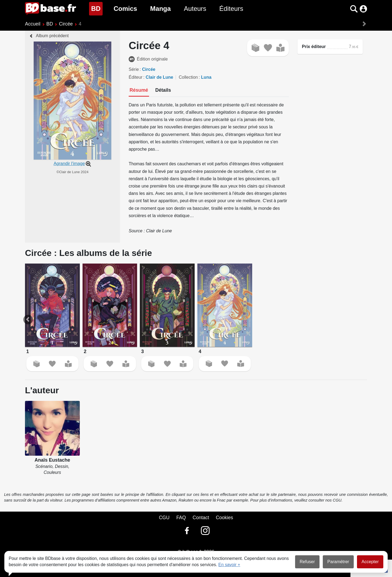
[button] (354, 9)
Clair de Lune (159, 77)
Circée (66, 24)
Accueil (33, 24)
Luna (206, 77)
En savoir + (229, 565)
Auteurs (195, 9)
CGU (164, 518)
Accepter (370, 562)
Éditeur (136, 77)
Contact (201, 518)
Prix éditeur (314, 47)
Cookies (225, 518)
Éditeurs (231, 9)
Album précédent (52, 36)
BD (97, 8)
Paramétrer (338, 562)
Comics (125, 9)
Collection (188, 77)
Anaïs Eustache (52, 460)
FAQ (181, 518)
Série (134, 69)
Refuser (307, 562)
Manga (160, 9)
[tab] (139, 91)
